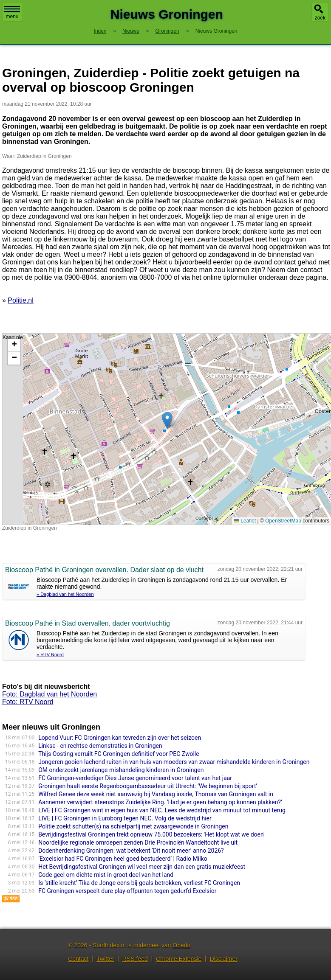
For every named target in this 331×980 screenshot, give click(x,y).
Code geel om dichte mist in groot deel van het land (106, 875)
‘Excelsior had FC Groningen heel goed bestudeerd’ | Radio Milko (123, 859)
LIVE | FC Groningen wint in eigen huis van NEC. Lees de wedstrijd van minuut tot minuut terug (162, 810)
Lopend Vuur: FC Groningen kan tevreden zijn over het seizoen (120, 738)
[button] (167, 420)
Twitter (105, 959)
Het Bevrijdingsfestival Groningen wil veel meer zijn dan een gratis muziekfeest (142, 867)
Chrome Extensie (179, 959)
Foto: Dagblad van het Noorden (50, 694)
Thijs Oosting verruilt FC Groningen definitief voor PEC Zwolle (119, 754)
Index (100, 31)
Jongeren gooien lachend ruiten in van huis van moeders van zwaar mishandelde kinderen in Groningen (174, 762)
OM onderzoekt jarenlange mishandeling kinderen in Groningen (121, 770)
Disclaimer (224, 959)
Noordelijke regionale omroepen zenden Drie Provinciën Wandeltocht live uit (138, 842)
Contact (78, 959)
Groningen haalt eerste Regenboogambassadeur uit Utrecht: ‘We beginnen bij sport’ (148, 786)
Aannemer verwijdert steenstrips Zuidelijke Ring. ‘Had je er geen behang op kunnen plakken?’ (160, 802)
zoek (320, 18)
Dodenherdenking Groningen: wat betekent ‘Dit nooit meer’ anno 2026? (131, 851)
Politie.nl (20, 300)
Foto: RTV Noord (28, 702)
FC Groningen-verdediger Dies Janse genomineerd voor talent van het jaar (135, 778)
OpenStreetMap (283, 521)
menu (12, 13)
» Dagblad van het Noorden (65, 594)
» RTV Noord (50, 654)
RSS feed (135, 959)
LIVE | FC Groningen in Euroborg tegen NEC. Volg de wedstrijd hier (125, 818)
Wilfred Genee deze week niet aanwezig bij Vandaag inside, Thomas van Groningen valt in (156, 794)
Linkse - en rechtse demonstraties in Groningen (100, 746)
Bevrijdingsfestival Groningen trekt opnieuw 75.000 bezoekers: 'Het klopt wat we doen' (151, 834)
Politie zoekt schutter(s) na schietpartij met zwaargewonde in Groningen (133, 826)
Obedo (181, 945)
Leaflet (245, 521)
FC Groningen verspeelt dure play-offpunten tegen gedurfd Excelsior (127, 891)
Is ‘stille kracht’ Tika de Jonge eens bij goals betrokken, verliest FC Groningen (139, 883)
